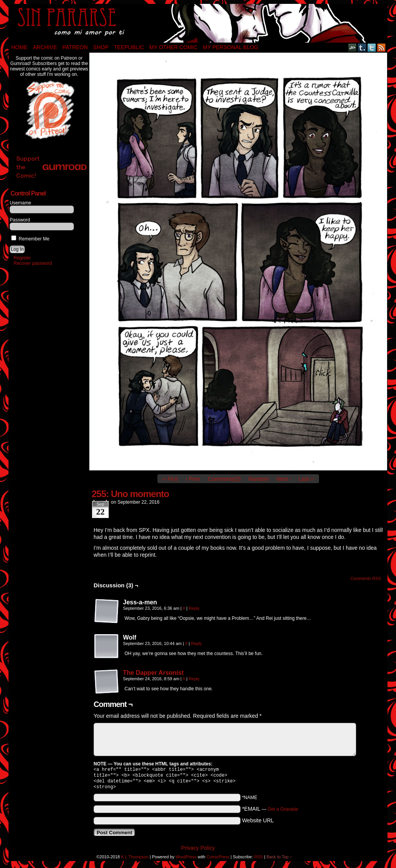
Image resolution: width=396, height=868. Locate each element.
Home (19, 47)
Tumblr (362, 47)
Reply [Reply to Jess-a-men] (194, 608)
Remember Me (30, 239)
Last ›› (307, 479)
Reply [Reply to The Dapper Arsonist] (194, 679)
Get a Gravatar (283, 812)
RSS (381, 47)
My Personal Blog (231, 47)
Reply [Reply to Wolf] (196, 643)
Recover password (33, 263)
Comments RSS (366, 578)
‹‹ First (170, 479)
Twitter (372, 47)
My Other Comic (173, 47)
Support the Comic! (51, 167)
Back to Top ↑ (279, 860)
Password (20, 220)
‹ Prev (193, 479)
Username (20, 203)
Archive (45, 47)
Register (22, 258)
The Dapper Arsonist (153, 673)
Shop (101, 47)
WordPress (186, 860)
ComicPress (218, 860)
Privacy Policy (198, 851)
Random (259, 479)
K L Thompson (135, 860)
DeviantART (352, 47)
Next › (284, 479)
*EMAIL (270, 812)
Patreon (75, 47)
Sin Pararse (198, 23)
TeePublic (129, 47)
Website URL (258, 823)
